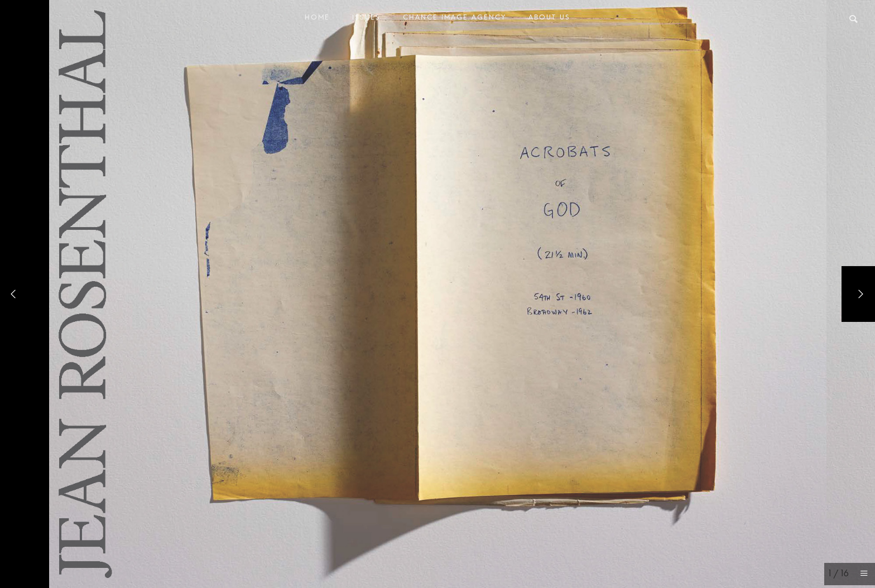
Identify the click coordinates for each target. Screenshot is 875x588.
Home (317, 20)
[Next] (858, 294)
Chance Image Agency (455, 20)
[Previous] (17, 294)
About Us (549, 20)
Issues (366, 20)
